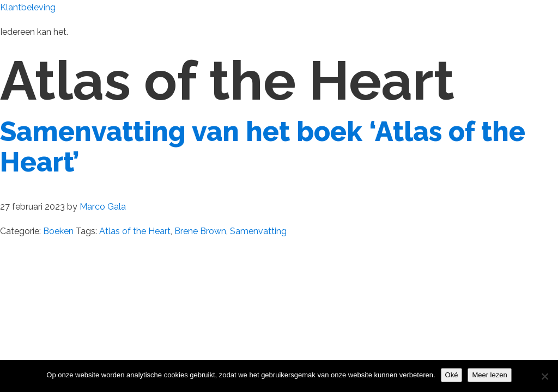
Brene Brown (200, 231)
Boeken (58, 231)
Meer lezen (489, 375)
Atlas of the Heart (135, 231)
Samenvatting (258, 231)
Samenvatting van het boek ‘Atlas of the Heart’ (263, 147)
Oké (452, 375)
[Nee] (544, 376)
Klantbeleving (28, 7)
